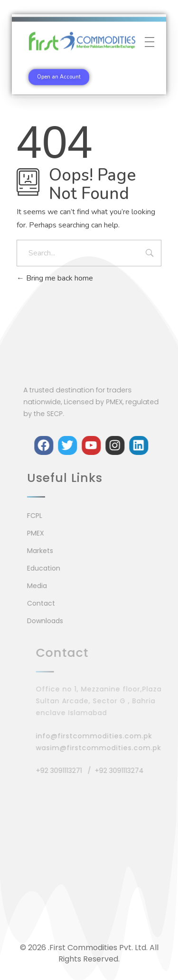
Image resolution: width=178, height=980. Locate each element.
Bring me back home (55, 278)
